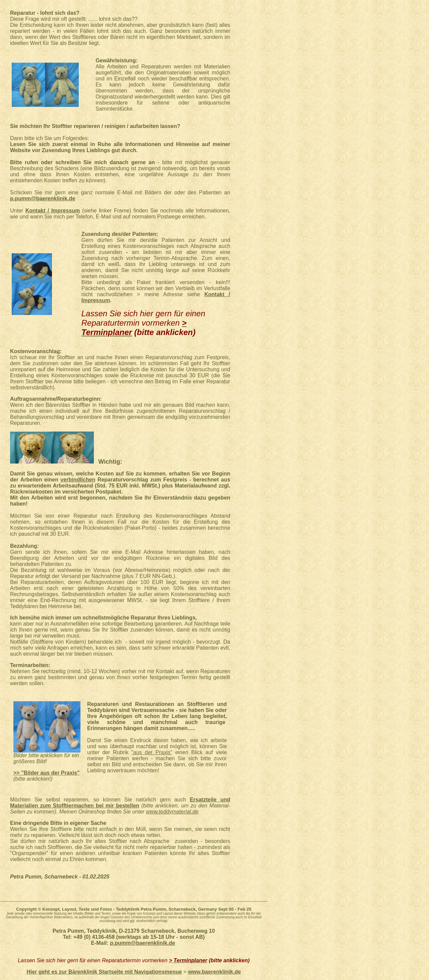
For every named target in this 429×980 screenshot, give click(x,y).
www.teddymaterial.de (172, 812)
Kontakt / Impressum (53, 211)
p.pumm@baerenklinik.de (43, 199)
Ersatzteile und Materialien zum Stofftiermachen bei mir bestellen (120, 803)
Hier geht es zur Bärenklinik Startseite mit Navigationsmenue (104, 972)
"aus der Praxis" (152, 752)
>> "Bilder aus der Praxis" (47, 773)
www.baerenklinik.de (214, 972)
